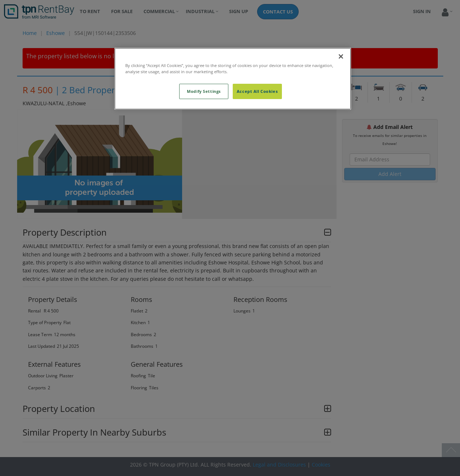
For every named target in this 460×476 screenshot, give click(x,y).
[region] (233, 79)
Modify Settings (204, 91)
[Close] (341, 56)
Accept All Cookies (257, 91)
